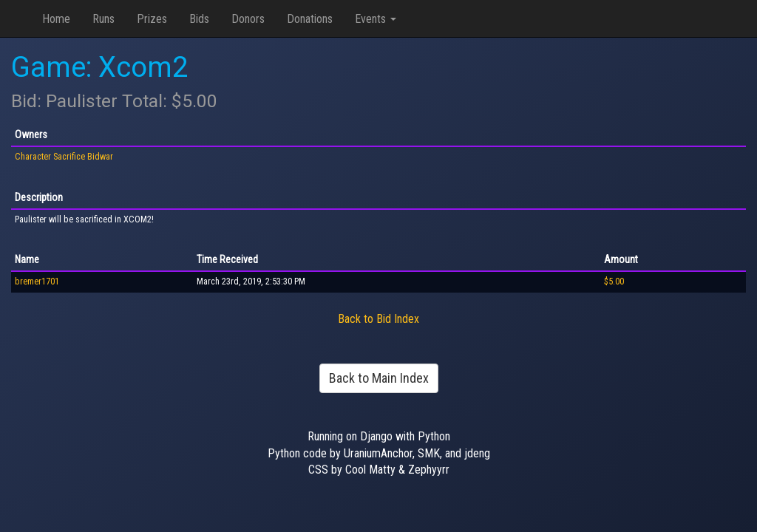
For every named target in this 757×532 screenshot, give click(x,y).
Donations (310, 19)
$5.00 (614, 282)
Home (56, 19)
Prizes (152, 19)
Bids (199, 19)
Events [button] (376, 19)
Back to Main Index (379, 378)
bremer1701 (37, 282)
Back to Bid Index (378, 319)
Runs (103, 19)
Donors (248, 19)
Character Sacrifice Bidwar (64, 157)
